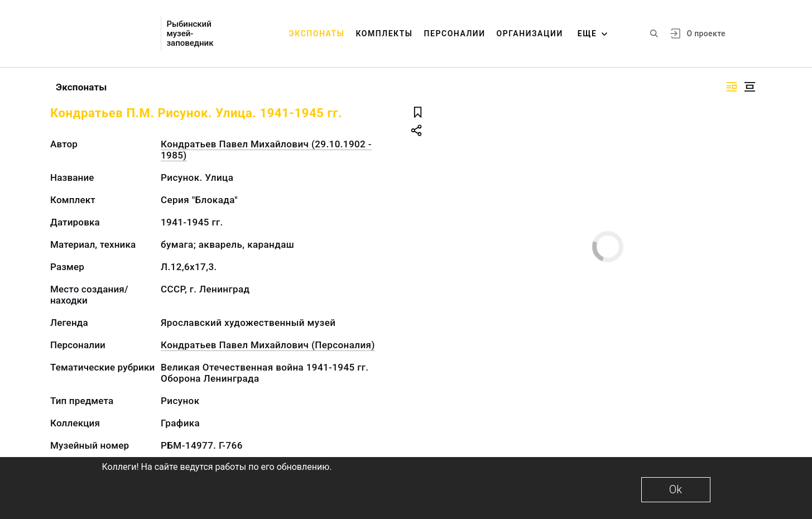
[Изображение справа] (732, 87)
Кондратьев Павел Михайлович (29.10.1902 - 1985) (266, 150)
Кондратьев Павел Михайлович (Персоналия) (268, 345)
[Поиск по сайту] (654, 33)
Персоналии (455, 33)
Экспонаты (317, 33)
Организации (530, 33)
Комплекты (384, 33)
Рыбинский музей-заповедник (190, 34)
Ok (676, 489)
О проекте (706, 33)
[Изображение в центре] (749, 87)
